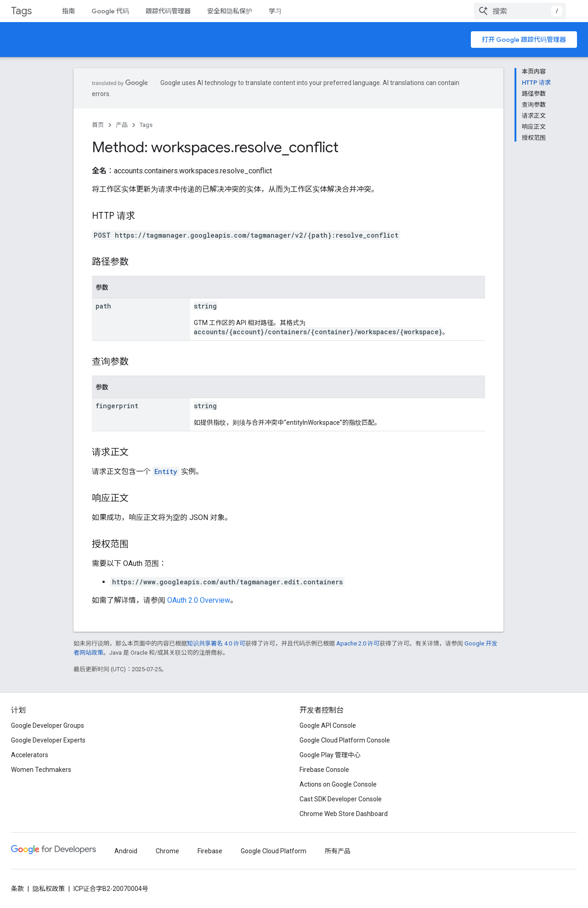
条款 (17, 889)
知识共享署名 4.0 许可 (216, 643)
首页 (98, 125)
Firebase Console (324, 770)
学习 (275, 11)
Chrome (167, 851)
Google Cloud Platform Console (345, 740)
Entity (166, 471)
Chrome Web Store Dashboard (344, 814)
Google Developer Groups (48, 725)
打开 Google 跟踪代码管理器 (524, 40)
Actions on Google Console (338, 784)
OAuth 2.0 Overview (199, 600)
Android (126, 851)
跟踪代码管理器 (168, 11)
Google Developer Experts (48, 740)
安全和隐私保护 (230, 11)
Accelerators (30, 755)
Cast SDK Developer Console (341, 799)
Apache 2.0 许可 (358, 643)
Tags (21, 11)
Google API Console (328, 725)
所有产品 (338, 851)
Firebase (210, 851)
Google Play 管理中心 (330, 755)
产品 (122, 125)
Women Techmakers (41, 770)
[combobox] (520, 11)
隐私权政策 (49, 889)
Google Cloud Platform (274, 851)
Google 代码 (110, 11)
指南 (68, 11)
